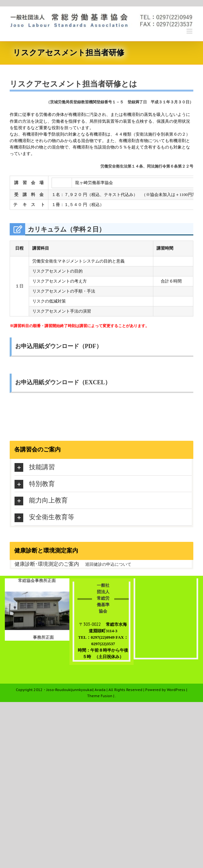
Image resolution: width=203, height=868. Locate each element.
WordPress (176, 690)
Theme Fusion (100, 696)
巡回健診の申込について (108, 564)
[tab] (103, 467)
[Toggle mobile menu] (190, 31)
